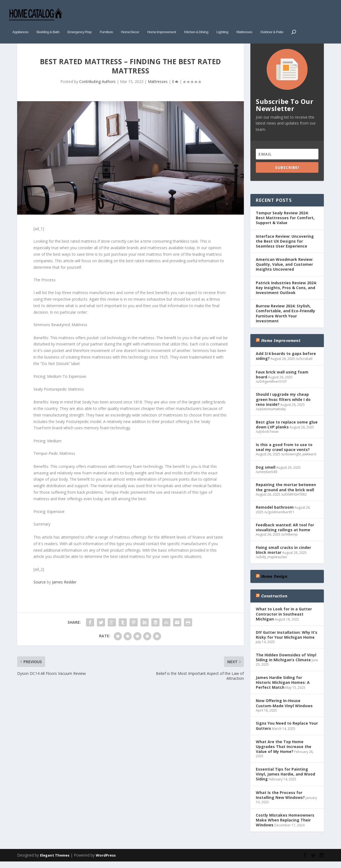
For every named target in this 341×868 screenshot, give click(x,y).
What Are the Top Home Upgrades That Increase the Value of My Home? (284, 752)
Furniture (106, 24)
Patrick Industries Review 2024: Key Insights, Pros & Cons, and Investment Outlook (286, 293)
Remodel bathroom (275, 513)
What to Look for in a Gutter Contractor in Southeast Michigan (284, 619)
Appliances (20, 24)
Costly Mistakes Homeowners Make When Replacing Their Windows (285, 825)
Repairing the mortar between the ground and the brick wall (286, 492)
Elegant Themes (55, 861)
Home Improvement (162, 24)
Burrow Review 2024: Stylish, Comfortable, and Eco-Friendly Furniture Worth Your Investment (285, 319)
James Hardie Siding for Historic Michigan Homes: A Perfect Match (283, 688)
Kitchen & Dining (196, 24)
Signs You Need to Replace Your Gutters (287, 731)
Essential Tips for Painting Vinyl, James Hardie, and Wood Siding (285, 779)
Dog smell (266, 472)
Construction (274, 601)
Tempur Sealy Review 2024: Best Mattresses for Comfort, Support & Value (285, 223)
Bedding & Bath (48, 24)
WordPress (106, 861)
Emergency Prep (80, 24)
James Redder (64, 587)
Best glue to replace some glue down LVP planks (287, 430)
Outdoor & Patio (272, 24)
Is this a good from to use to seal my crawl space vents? (284, 452)
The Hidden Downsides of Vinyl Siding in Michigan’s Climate (286, 662)
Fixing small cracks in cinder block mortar (283, 555)
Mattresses (244, 24)
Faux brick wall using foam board (282, 380)
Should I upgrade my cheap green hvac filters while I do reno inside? (283, 405)
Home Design (274, 582)
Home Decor (130, 24)
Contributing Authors (97, 87)
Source (40, 587)
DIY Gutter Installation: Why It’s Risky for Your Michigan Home (287, 640)
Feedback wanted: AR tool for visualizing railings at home (285, 533)
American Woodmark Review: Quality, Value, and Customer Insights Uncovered (285, 270)
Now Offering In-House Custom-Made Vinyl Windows (284, 708)
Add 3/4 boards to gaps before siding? (286, 361)
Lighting (222, 24)
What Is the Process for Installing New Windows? (280, 800)
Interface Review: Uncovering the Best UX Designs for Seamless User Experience (285, 246)
